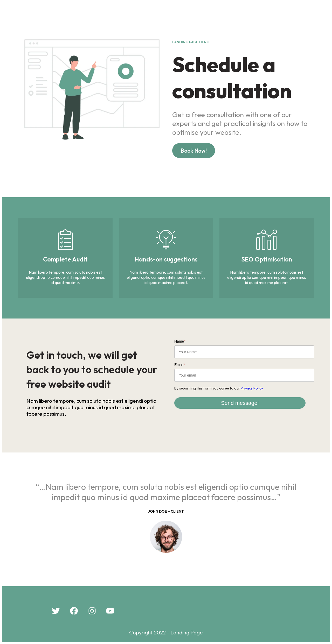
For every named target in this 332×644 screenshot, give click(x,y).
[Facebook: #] (74, 611)
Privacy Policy (252, 388)
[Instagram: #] (92, 611)
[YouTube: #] (110, 611)
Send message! (240, 403)
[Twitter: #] (56, 611)
